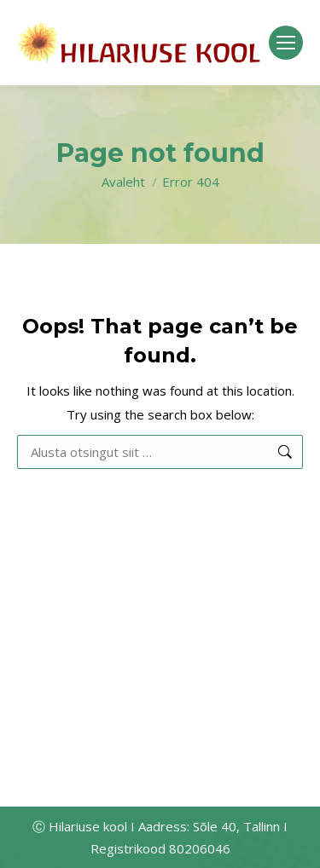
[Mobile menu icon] (286, 43)
